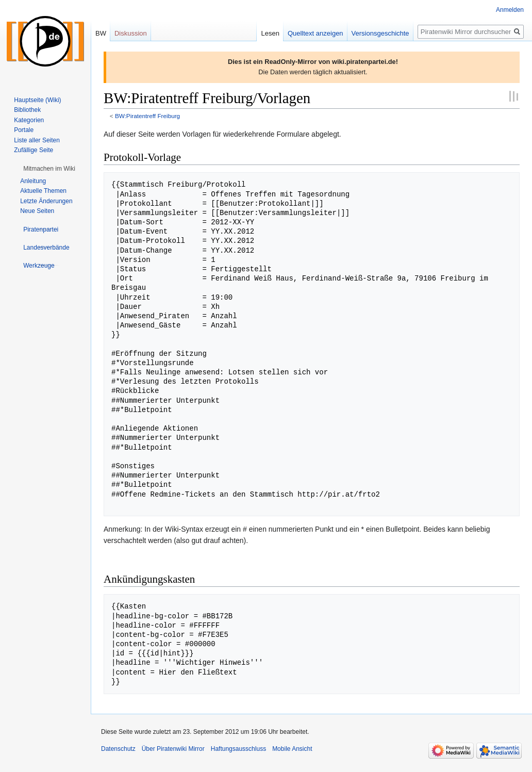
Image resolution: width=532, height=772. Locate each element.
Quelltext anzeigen (315, 33)
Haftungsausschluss (238, 749)
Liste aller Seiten (37, 140)
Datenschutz (118, 749)
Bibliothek (27, 110)
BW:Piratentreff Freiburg (147, 116)
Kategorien (29, 120)
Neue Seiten (37, 211)
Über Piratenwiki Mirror (173, 749)
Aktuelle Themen (43, 191)
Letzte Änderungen (46, 201)
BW (101, 33)
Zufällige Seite (34, 150)
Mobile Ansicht (292, 749)
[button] (49, 169)
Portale (24, 130)
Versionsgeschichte (380, 33)
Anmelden (510, 10)
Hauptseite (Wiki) (37, 100)
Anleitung (33, 181)
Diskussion (131, 33)
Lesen (270, 33)
